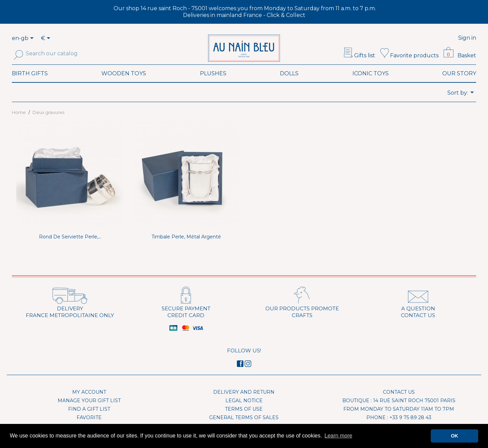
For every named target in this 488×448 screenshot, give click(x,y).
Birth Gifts (30, 83)
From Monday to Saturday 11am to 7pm (399, 418)
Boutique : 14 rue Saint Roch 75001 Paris (399, 410)
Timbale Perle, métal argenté (186, 246)
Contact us (399, 401)
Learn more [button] (339, 436)
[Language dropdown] (33, 39)
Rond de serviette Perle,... (70, 246)
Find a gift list (89, 418)
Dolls (289, 83)
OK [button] (454, 436)
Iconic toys (371, 83)
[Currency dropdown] (47, 39)
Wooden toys (124, 83)
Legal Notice (244, 410)
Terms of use (244, 418)
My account (89, 401)
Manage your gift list (89, 410)
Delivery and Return (244, 401)
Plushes (213, 83)
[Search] (57, 54)
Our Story (459, 83)
